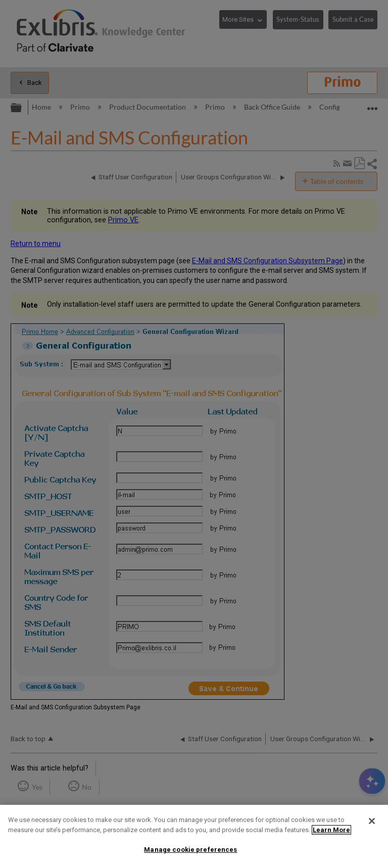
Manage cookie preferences (190, 850)
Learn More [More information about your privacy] (331, 830)
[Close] (372, 821)
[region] (194, 836)
